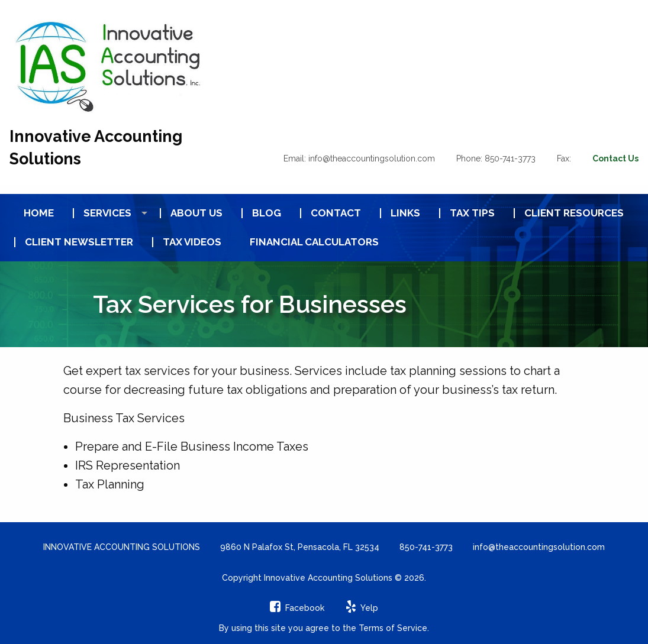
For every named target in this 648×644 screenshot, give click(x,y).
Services (107, 213)
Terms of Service (393, 628)
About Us (196, 213)
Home (39, 213)
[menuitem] (34, 213)
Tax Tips (472, 213)
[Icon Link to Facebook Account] (297, 608)
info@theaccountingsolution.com (539, 547)
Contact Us (615, 158)
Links (405, 213)
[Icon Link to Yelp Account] (362, 608)
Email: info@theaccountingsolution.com (359, 158)
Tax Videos (192, 242)
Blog (267, 213)
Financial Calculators (314, 242)
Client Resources (574, 213)
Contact (336, 213)
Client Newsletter (79, 242)
